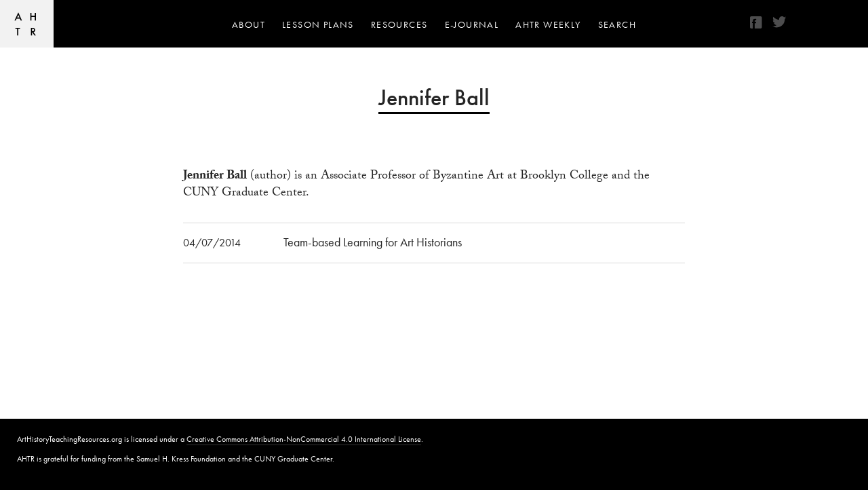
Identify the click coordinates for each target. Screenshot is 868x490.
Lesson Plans (318, 24)
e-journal (472, 24)
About (249, 24)
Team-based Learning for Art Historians (373, 242)
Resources (399, 24)
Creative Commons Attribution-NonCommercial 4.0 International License (304, 439)
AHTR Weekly (548, 24)
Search (617, 24)
